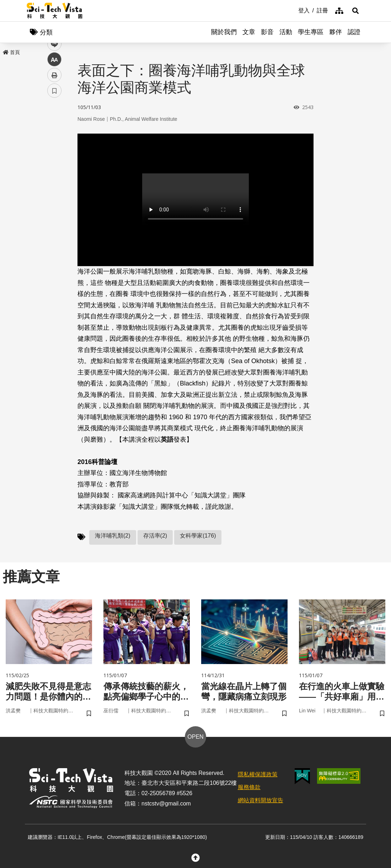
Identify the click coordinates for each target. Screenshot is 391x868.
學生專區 (311, 32)
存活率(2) (155, 536)
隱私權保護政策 (258, 774)
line (52, 167)
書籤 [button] (54, 214)
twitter (55, 152)
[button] (355, 11)
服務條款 (249, 787)
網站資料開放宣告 (261, 800)
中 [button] (54, 183)
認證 (354, 32)
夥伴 (336, 32)
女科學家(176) (198, 536)
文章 (249, 32)
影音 (267, 32)
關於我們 (224, 32)
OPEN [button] (195, 737)
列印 (54, 198)
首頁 (11, 52)
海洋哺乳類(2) (113, 536)
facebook (55, 136)
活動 (286, 32)
